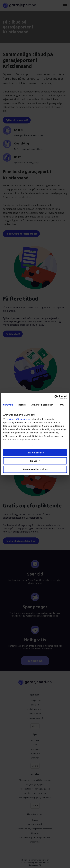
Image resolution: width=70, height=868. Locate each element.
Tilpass (35, 461)
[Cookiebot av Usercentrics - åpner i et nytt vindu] (54, 397)
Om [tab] (62, 405)
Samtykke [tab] (8, 405)
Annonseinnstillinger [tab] (42, 405)
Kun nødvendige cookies (35, 469)
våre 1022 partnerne (20, 419)
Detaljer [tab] (22, 405)
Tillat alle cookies (35, 453)
